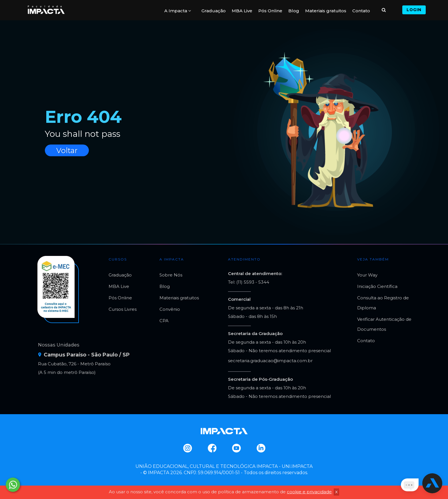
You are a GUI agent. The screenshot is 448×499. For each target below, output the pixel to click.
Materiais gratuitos (326, 11)
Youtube (236, 448)
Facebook (212, 448)
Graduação (214, 11)
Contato (361, 11)
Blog (294, 11)
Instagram (187, 448)
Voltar (67, 150)
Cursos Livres (123, 309)
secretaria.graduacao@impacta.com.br (270, 361)
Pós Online (270, 11)
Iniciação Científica (377, 286)
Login (414, 10)
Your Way (367, 275)
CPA (164, 321)
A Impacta (178, 11)
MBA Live (242, 11)
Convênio (170, 309)
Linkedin (261, 448)
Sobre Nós (171, 275)
